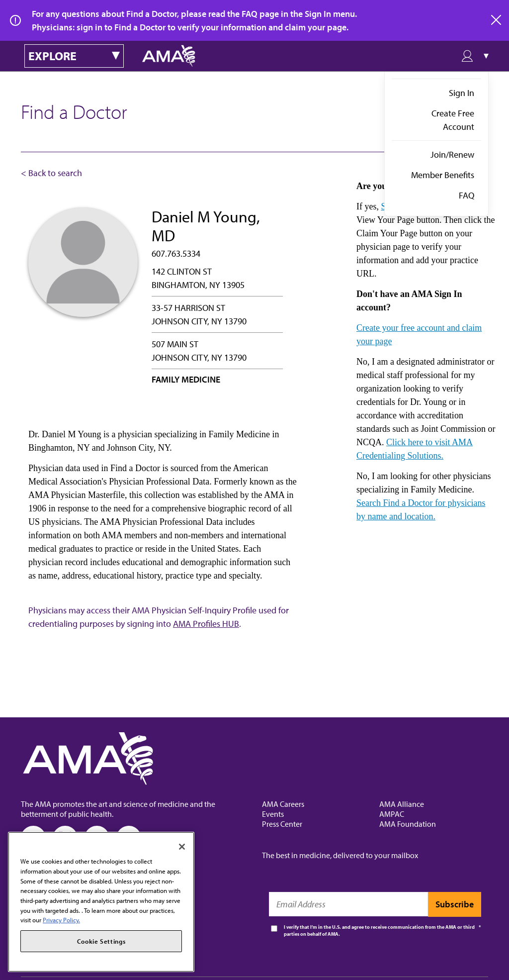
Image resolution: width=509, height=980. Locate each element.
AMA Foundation (408, 824)
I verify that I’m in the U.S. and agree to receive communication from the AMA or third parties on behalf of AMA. (379, 931)
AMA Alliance (402, 804)
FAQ (467, 195)
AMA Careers (283, 804)
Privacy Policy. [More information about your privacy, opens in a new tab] (61, 920)
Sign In (462, 93)
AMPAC (392, 814)
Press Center (282, 824)
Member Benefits (443, 175)
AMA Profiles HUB (206, 624)
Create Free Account (453, 120)
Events (273, 814)
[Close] (182, 847)
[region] (101, 902)
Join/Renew (452, 154)
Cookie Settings (101, 941)
